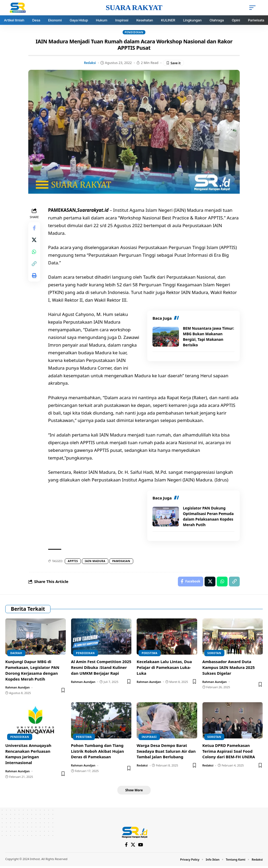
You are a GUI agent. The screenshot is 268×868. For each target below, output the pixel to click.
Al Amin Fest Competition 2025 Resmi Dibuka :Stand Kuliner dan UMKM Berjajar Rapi (101, 669)
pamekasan (122, 562)
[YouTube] (141, 846)
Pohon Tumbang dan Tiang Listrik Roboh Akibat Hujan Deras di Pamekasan (98, 752)
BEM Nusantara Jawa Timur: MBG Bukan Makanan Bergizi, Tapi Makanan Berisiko (209, 337)
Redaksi (89, 63)
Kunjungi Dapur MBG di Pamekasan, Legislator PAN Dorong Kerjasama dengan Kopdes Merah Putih (32, 671)
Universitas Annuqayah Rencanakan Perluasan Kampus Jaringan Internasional (28, 755)
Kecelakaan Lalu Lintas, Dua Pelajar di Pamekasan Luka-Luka (164, 669)
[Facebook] (126, 846)
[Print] (35, 280)
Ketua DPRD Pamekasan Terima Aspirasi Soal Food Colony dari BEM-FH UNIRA (229, 752)
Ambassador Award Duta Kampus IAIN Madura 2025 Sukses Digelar (229, 669)
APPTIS (74, 562)
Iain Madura (96, 562)
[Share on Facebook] (35, 229)
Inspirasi (149, 738)
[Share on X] (35, 242)
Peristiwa (150, 654)
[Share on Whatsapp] (35, 254)
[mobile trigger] (254, 8)
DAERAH (16, 654)
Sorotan (214, 654)
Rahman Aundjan (17, 689)
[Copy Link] (35, 267)
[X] (133, 846)
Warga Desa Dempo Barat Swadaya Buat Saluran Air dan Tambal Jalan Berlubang (166, 752)
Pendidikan (134, 32)
